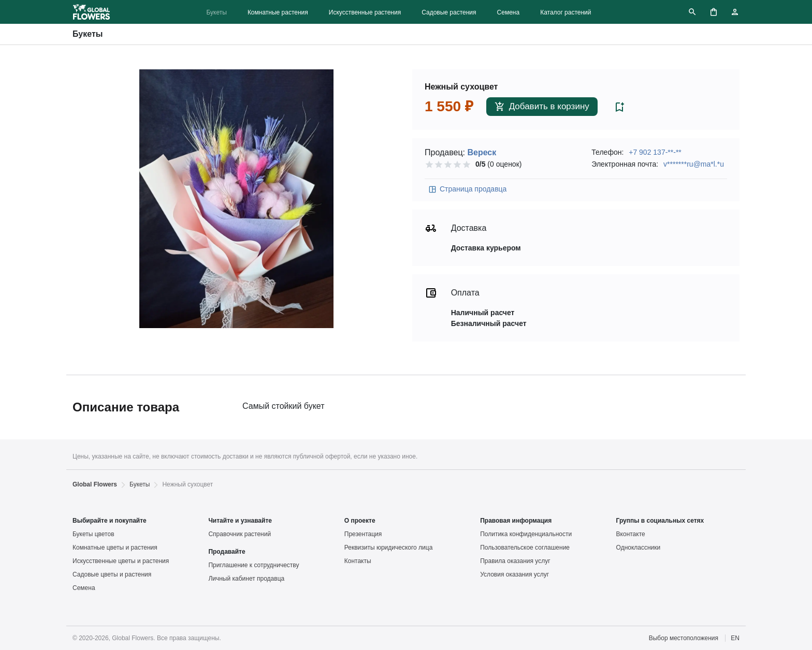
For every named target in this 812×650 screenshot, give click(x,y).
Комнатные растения (278, 12)
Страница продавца (467, 189)
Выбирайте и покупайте (110, 521)
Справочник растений (240, 534)
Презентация (363, 534)
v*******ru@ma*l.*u (694, 164)
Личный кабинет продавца (246, 579)
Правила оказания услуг (515, 561)
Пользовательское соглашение (525, 548)
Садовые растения (449, 12)
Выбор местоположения (684, 638)
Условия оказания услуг (514, 574)
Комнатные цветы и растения (115, 548)
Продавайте (227, 552)
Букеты (216, 12)
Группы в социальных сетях (660, 521)
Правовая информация (516, 521)
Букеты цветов (93, 534)
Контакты (358, 561)
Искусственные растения (365, 12)
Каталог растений (565, 12)
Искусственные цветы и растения (121, 561)
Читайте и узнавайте (240, 521)
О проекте (360, 521)
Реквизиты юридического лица (389, 548)
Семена (509, 12)
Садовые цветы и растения (112, 574)
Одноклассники (639, 548)
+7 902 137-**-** (655, 152)
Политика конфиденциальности (526, 534)
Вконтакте (631, 534)
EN (735, 638)
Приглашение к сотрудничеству (253, 565)
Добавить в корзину (542, 107)
